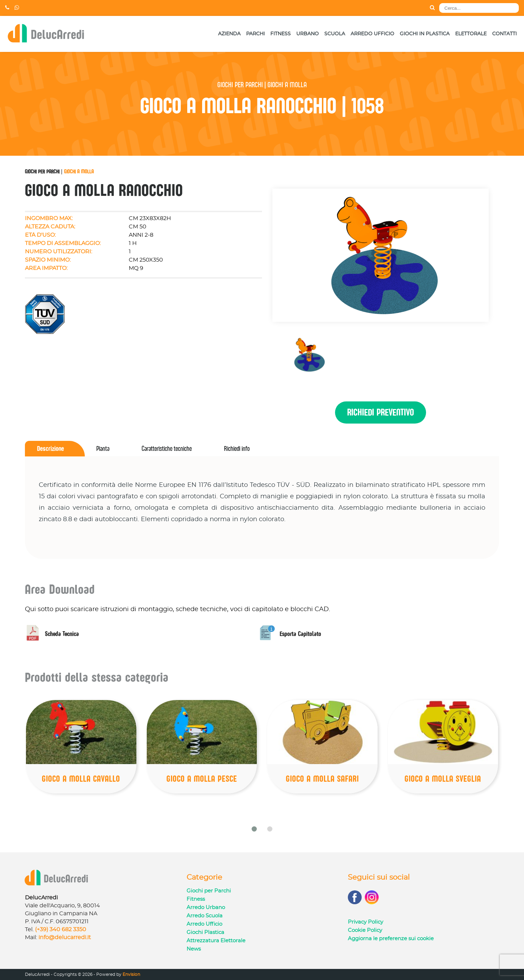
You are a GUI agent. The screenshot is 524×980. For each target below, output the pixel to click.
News (194, 949)
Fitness (281, 34)
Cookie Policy (365, 930)
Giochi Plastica (205, 932)
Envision (131, 974)
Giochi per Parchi (42, 171)
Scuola (335, 34)
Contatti (504, 34)
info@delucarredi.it (65, 937)
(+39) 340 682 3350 (61, 929)
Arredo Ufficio (372, 34)
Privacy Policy (365, 922)
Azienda (229, 34)
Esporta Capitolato (290, 634)
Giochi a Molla (79, 171)
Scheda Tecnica (52, 634)
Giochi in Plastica (425, 34)
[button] (254, 829)
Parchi (255, 34)
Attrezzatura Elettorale (216, 941)
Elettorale (471, 34)
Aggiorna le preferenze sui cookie (391, 939)
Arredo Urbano (206, 908)
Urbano (308, 34)
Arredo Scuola (205, 916)
